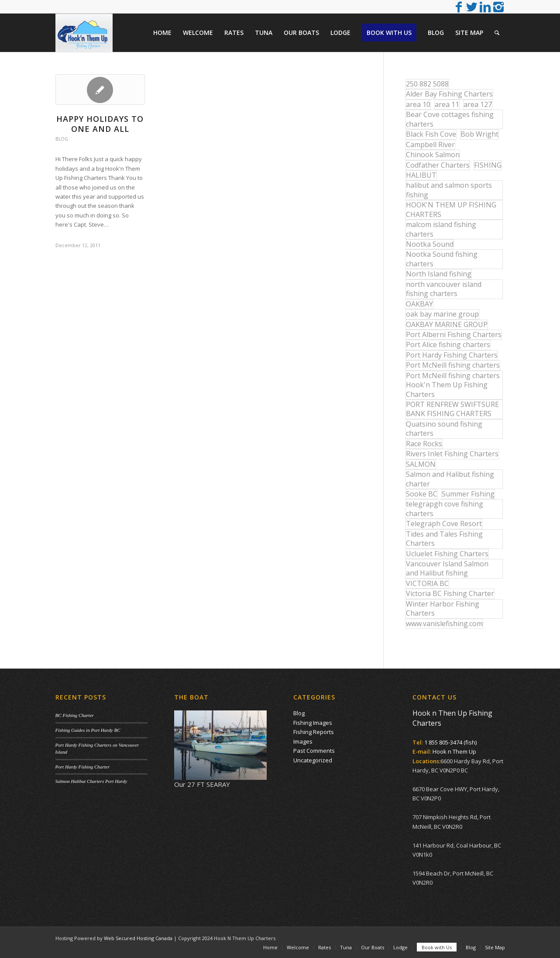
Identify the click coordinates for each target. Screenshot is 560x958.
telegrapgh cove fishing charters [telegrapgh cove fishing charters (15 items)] (445, 508)
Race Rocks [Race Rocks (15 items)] (424, 444)
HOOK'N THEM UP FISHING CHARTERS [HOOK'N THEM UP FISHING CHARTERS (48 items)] (451, 209)
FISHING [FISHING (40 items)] (488, 165)
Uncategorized (313, 760)
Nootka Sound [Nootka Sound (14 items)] (430, 244)
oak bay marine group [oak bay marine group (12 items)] (442, 314)
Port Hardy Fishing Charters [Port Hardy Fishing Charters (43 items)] (452, 355)
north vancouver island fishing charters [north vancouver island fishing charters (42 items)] (444, 289)
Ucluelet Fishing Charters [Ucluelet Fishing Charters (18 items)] (447, 554)
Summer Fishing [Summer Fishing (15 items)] (468, 494)
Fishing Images (313, 723)
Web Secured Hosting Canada (138, 938)
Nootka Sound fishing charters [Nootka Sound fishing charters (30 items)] (442, 259)
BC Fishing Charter (75, 715)
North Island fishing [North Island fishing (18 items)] (439, 274)
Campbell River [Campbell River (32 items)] (430, 145)
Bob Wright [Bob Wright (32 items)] (479, 134)
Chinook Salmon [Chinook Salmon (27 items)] (433, 155)
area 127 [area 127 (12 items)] (478, 104)
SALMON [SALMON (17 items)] (421, 464)
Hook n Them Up (454, 751)
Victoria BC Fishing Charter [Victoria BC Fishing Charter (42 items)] (450, 593)
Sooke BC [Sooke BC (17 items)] (422, 494)
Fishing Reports (314, 732)
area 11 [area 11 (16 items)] (447, 104)
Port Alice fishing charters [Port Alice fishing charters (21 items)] (448, 345)
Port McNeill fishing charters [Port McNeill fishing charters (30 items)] (453, 365)
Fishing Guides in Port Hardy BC (88, 730)
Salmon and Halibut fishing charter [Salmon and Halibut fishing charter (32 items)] (450, 479)
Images (303, 741)
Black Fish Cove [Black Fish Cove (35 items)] (431, 134)
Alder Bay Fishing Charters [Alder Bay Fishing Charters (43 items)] (449, 94)
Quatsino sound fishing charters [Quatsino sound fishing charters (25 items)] (444, 429)
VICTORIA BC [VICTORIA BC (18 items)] (427, 583)
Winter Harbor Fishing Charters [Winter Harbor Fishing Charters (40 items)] (443, 608)
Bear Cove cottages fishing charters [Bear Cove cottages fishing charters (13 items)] (450, 119)
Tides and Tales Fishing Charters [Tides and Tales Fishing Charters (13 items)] (444, 539)
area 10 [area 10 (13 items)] (418, 104)
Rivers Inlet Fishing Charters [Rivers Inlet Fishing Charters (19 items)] (452, 454)
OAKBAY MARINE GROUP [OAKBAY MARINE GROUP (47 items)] (447, 324)
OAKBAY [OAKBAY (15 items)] (419, 304)
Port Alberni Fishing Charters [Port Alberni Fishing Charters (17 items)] (454, 334)
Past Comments (314, 751)
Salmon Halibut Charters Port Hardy (91, 781)
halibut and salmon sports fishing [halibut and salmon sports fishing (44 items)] (449, 190)
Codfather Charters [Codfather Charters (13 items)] (438, 165)
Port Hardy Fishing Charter (82, 767)
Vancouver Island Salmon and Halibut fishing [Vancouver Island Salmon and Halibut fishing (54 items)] (447, 568)
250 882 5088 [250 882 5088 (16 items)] (427, 84)
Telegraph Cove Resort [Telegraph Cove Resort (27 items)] (444, 524)
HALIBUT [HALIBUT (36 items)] (421, 175)
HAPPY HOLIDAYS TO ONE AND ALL (100, 124)
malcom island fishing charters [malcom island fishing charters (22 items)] (441, 229)
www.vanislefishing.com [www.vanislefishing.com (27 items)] (444, 624)
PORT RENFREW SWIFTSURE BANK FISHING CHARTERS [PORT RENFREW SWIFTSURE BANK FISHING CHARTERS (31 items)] (452, 409)
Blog (62, 139)
